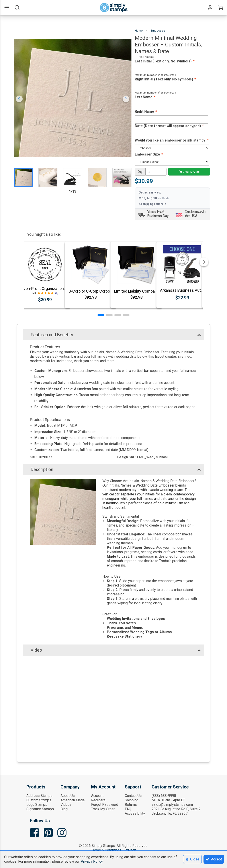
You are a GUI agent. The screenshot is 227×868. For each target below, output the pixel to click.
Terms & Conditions (106, 850)
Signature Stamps (40, 809)
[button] (101, 315)
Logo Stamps (37, 805)
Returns (131, 805)
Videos (66, 805)
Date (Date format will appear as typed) (169, 126)
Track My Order (103, 809)
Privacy (130, 850)
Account (97, 796)
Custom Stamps (39, 800)
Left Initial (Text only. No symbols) (164, 61)
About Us (68, 796)
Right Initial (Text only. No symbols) (165, 79)
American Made (73, 800)
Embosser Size (149, 154)
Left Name (145, 97)
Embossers (158, 31)
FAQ (128, 809)
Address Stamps (39, 796)
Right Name (146, 111)
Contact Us (133, 796)
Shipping (132, 800)
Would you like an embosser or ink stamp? (171, 140)
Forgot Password (105, 805)
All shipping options (153, 204)
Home (139, 31)
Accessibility (135, 813)
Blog (64, 809)
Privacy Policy (92, 861)
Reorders (98, 800)
